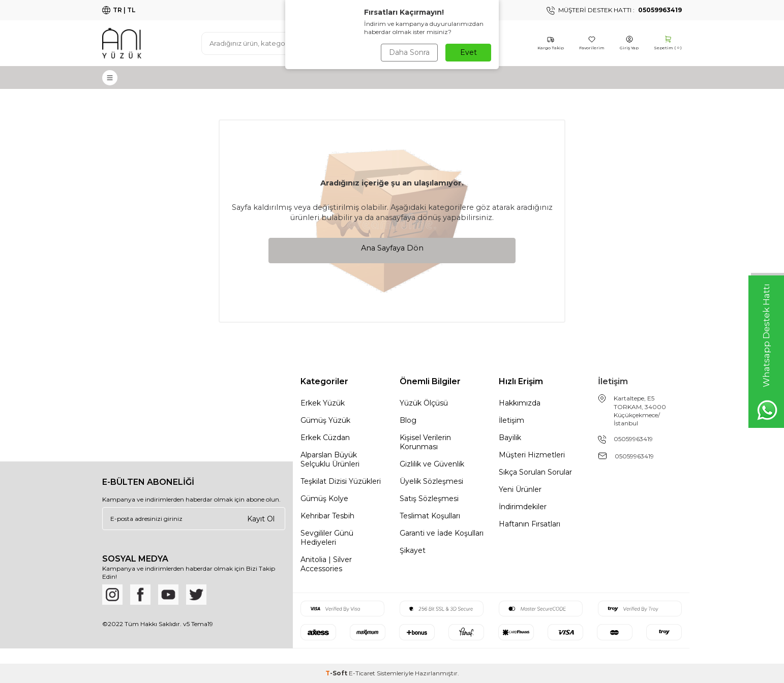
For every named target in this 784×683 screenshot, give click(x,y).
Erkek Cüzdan (325, 438)
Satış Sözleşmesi (429, 499)
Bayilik (510, 438)
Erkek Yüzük (323, 403)
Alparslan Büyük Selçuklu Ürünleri (330, 459)
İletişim (511, 420)
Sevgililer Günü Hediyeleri (327, 538)
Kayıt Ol (261, 518)
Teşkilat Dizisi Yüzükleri (341, 481)
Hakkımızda (520, 403)
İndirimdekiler (523, 507)
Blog (408, 420)
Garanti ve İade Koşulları (442, 533)
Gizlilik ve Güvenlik (432, 464)
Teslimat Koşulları (430, 516)
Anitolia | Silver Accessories (326, 564)
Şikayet (413, 550)
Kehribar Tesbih (327, 516)
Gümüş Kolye (324, 499)
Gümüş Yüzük (325, 420)
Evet (469, 52)
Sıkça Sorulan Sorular (535, 472)
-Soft (337, 673)
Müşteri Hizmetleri (532, 455)
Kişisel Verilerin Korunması (425, 442)
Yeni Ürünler (520, 489)
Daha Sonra (409, 52)
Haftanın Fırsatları (530, 524)
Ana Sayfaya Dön (392, 248)
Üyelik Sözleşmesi (431, 481)
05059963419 (633, 439)
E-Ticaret (362, 673)
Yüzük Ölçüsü (424, 403)
